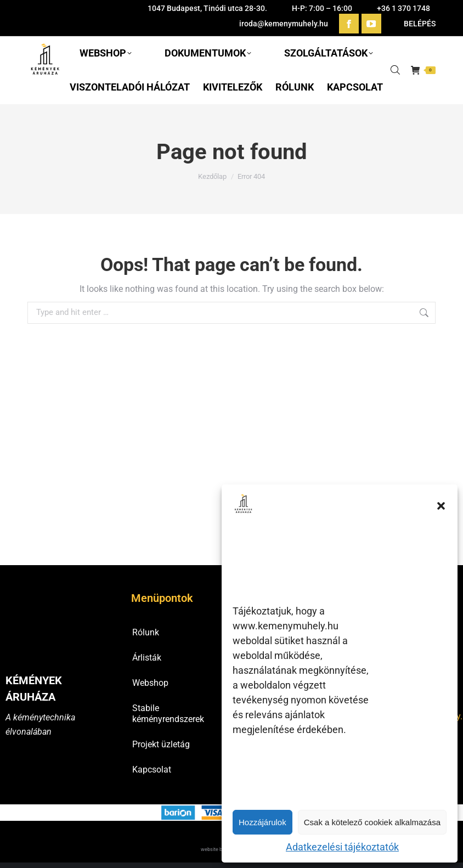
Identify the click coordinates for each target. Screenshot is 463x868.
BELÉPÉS (414, 24)
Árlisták (147, 658)
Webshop (150, 683)
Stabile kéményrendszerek (168, 714)
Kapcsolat (152, 770)
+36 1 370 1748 (403, 8)
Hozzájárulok (262, 822)
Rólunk (146, 632)
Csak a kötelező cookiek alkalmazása (372, 822)
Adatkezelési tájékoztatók (342, 847)
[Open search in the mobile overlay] (395, 70)
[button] (441, 506)
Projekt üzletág (161, 744)
